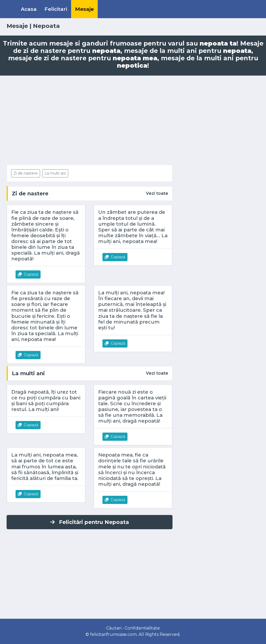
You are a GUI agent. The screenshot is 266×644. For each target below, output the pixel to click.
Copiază (28, 274)
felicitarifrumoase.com (113, 634)
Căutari (114, 628)
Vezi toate (157, 193)
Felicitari (56, 9)
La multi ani (55, 173)
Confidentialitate (142, 628)
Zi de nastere (26, 173)
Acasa (29, 9)
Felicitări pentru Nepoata (90, 522)
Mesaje (84, 9)
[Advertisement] (133, 120)
